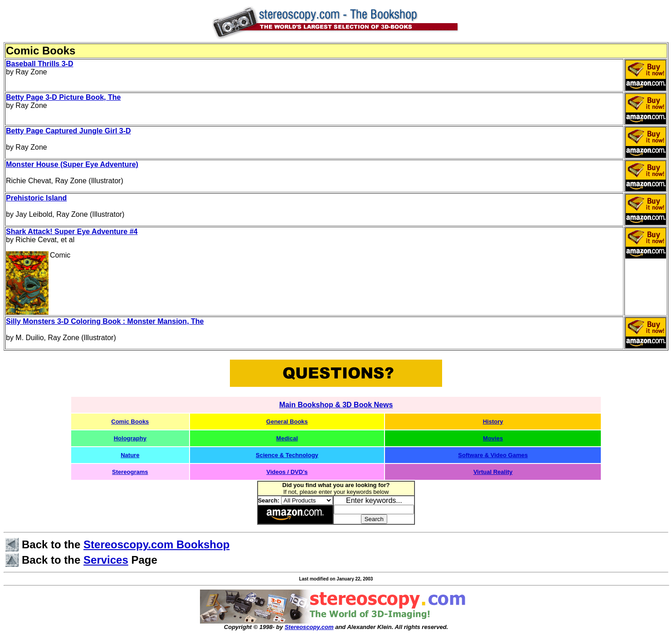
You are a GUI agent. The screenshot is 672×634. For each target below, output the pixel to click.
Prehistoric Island (36, 198)
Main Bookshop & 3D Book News (336, 405)
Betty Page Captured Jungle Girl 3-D (68, 131)
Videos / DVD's (287, 472)
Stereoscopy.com (309, 627)
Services (106, 560)
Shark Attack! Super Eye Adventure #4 (72, 232)
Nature (130, 455)
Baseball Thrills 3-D (40, 64)
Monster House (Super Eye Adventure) (72, 164)
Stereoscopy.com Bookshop (156, 544)
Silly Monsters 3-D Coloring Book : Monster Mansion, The (105, 321)
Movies (493, 438)
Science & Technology (287, 455)
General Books (287, 422)
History (493, 422)
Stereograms (130, 472)
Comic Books (130, 422)
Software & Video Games (493, 455)
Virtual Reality (493, 472)
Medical (287, 438)
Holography (130, 438)
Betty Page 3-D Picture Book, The (63, 97)
